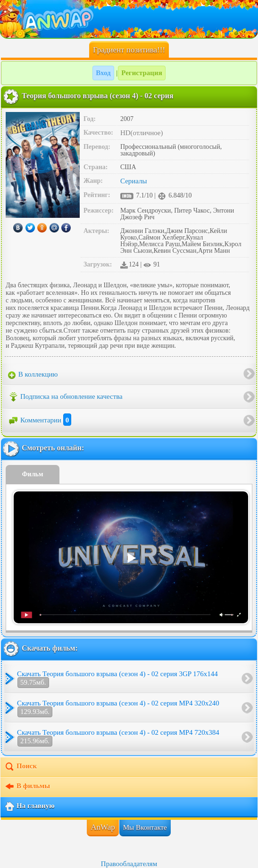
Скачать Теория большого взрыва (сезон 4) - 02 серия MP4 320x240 (118, 708)
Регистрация (142, 73)
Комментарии (40, 420)
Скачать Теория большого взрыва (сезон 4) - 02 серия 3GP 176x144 (117, 679)
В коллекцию (33, 375)
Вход (103, 73)
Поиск (21, 767)
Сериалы (134, 181)
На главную (29, 807)
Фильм (33, 474)
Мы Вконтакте (145, 827)
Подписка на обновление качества (65, 397)
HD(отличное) (142, 133)
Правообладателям (129, 864)
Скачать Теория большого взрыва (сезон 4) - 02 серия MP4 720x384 (118, 738)
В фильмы (27, 787)
